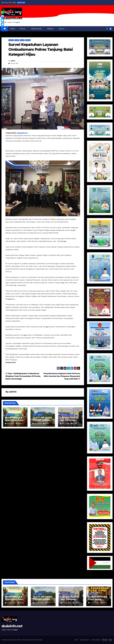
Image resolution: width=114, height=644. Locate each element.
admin (13, 61)
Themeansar (38, 640)
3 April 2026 (12, 603)
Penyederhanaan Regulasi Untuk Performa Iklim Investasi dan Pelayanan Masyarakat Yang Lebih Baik (62, 376)
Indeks (50, 29)
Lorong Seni (64, 415)
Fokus (23, 29)
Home (77, 640)
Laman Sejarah (96, 640)
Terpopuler (36, 29)
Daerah (11, 40)
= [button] (110, 640)
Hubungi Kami (85, 640)
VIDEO (13, 29)
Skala (62, 29)
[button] (107, 29)
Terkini (28, 40)
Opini (7, 415)
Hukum (22, 40)
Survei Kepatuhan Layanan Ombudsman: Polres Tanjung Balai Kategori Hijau (41, 49)
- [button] (103, 640)
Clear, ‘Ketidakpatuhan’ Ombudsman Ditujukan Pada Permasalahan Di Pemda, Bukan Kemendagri (23, 376)
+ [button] (107, 640)
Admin (19, 424)
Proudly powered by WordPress (11, 640)
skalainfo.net (12, 18)
